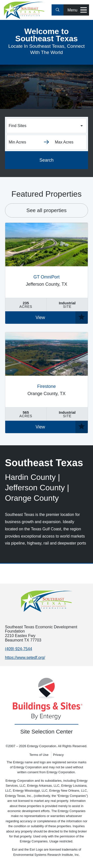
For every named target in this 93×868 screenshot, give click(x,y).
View (40, 318)
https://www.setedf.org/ (25, 658)
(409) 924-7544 (18, 649)
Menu (77, 10)
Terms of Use (39, 755)
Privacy (58, 755)
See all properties (47, 210)
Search (46, 160)
